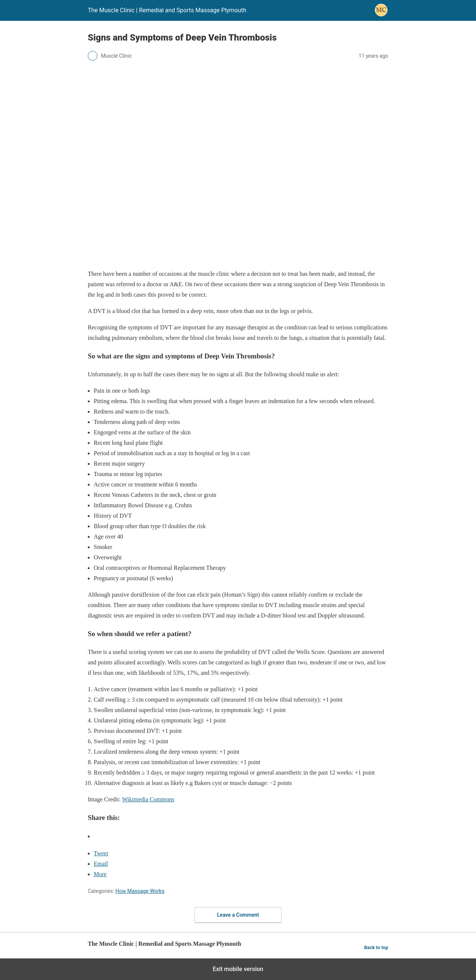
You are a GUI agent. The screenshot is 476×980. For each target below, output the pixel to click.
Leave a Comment (238, 915)
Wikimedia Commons (148, 799)
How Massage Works (140, 891)
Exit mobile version (238, 969)
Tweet (101, 853)
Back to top (376, 947)
